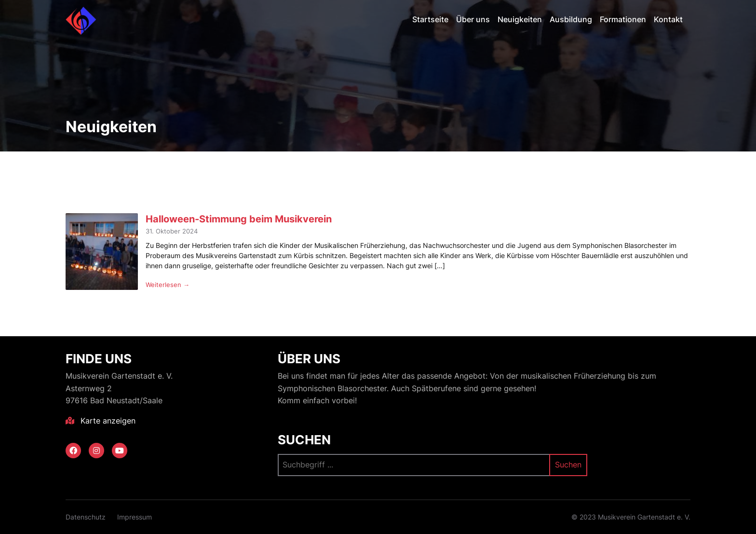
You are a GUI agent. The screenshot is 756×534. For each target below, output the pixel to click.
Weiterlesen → (168, 285)
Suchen (304, 440)
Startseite (430, 19)
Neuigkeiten (520, 19)
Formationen (623, 19)
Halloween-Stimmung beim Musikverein (239, 219)
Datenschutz (86, 517)
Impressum (135, 517)
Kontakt (668, 19)
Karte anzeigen (101, 421)
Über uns (473, 19)
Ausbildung (571, 19)
